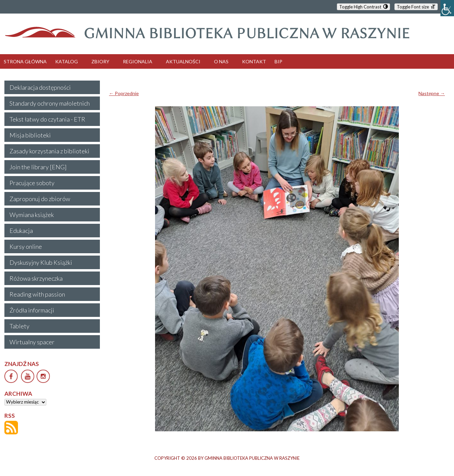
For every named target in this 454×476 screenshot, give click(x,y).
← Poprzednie (124, 93)
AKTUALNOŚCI (183, 61)
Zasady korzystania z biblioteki (49, 151)
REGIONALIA (138, 61)
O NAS (221, 61)
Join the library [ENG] (38, 167)
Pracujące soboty (32, 183)
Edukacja (21, 231)
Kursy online (26, 246)
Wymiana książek (32, 215)
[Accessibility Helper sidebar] (447, 8)
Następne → (432, 93)
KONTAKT (254, 61)
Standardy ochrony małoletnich (50, 103)
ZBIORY (100, 61)
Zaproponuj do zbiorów (40, 199)
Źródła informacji (32, 310)
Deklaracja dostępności (40, 87)
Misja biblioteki (30, 135)
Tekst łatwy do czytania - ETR (47, 119)
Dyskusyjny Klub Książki (41, 262)
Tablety (19, 326)
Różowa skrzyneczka (36, 278)
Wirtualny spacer (32, 342)
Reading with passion (37, 294)
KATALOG (67, 61)
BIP (278, 61)
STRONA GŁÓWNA (25, 61)
